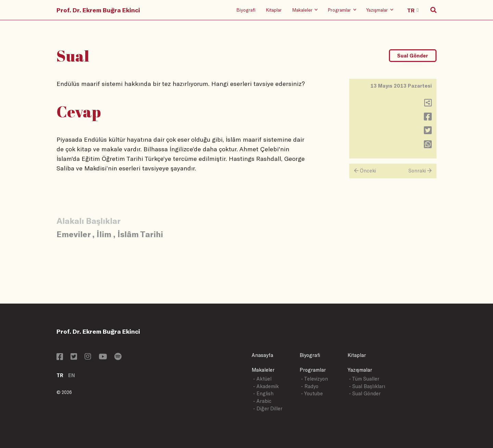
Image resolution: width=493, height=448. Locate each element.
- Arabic (262, 401)
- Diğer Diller (268, 408)
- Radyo (310, 386)
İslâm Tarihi (140, 234)
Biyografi (246, 10)
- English (263, 393)
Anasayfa (262, 355)
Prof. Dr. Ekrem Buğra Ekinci (98, 10)
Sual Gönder (413, 56)
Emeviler (73, 234)
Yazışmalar (360, 370)
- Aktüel (262, 379)
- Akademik (266, 386)
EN (72, 375)
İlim (104, 234)
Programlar (313, 370)
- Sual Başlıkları (367, 386)
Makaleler (263, 370)
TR (60, 375)
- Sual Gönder (365, 393)
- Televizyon (314, 379)
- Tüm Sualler (364, 379)
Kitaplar (274, 10)
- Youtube (312, 393)
